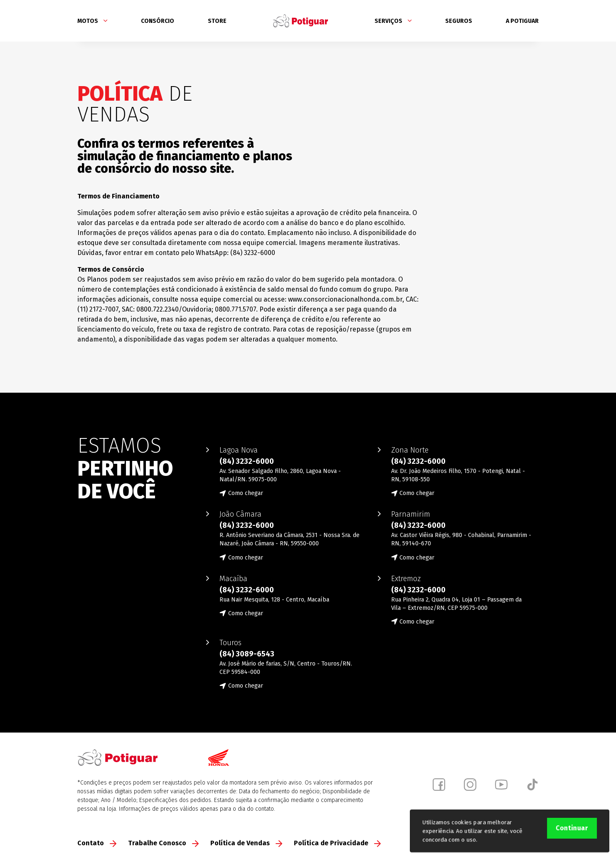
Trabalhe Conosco (163, 843)
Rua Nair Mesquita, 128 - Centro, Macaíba (274, 600)
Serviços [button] (393, 21)
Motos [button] (92, 21)
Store (217, 21)
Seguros (459, 21)
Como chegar (246, 493)
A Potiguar (522, 21)
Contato (97, 843)
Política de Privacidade (337, 843)
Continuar (572, 828)
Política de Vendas (246, 843)
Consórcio (158, 21)
